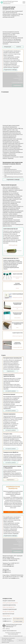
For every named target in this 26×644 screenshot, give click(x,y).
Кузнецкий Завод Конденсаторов (10, 1)
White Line (15, 336)
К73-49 (17, 298)
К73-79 (17, 278)
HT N (17, 328)
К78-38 (21, 298)
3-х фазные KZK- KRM (17, 347)
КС (17, 309)
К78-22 (17, 288)
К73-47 (21, 307)
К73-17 (20, 277)
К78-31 (16, 318)
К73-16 (17, 277)
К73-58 (14, 298)
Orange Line (20, 336)
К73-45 (14, 307)
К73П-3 (14, 277)
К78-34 (19, 318)
